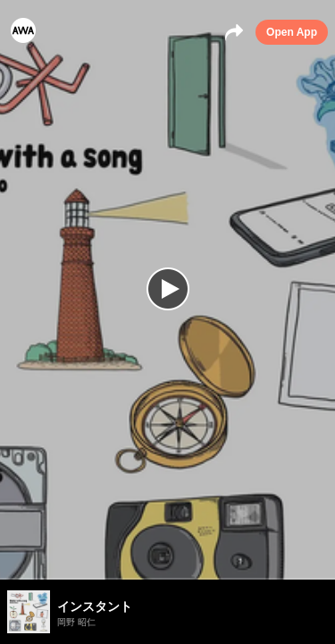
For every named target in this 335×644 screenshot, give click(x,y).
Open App (292, 32)
